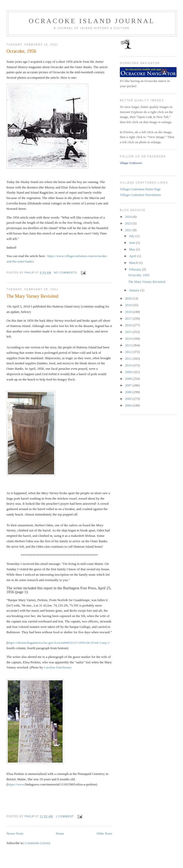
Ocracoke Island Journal (92, 21)
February (136, 269)
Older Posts (104, 833)
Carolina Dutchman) (58, 667)
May (133, 249)
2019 (129, 305)
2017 (129, 318)
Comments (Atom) (38, 843)
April (133, 256)
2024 (129, 217)
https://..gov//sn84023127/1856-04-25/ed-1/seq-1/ (59, 643)
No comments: (66, 273)
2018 (129, 312)
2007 (129, 385)
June (133, 243)
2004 (129, 405)
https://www (16, 784)
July (132, 236)
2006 (129, 392)
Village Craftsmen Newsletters (140, 195)
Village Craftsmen (131, 163)
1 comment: (65, 816)
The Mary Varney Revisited (32, 296)
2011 (129, 359)
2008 (129, 379)
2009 (129, 372)
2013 (129, 345)
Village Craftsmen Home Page (140, 189)
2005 (129, 399)
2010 (129, 365)
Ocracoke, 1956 (21, 51)
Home (60, 833)
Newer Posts (15, 833)
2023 (129, 223)
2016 (129, 325)
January (135, 290)
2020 (129, 298)
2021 (129, 230)
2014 (129, 338)
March (134, 263)
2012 (129, 352)
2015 (129, 332)
